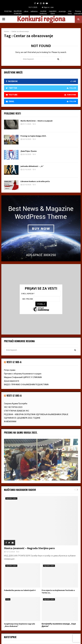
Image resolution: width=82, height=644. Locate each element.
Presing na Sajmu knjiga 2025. (33, 136)
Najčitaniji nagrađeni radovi (20, 490)
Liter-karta (70, 12)
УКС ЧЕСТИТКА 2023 (13, 407)
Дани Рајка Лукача (29, 151)
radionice (34, 11)
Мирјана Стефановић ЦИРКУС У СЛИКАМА (23, 377)
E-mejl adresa (28, 294)
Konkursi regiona (41, 19)
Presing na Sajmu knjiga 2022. (21, 433)
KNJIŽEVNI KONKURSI (18, 12)
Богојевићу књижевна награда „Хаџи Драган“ (59, 625)
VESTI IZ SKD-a (14, 362)
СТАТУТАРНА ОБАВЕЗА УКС (17, 411)
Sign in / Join (48, 7)
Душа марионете (12, 381)
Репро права (10, 370)
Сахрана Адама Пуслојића (16, 404)
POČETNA (8, 11)
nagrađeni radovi (53, 12)
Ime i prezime (28, 299)
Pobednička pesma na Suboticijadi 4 (20, 590)
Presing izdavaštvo (78, 12)
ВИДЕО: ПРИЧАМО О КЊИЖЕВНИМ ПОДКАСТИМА (26, 385)
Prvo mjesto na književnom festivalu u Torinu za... (58, 592)
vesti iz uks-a (14, 396)
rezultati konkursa (43, 12)
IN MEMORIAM (10, 422)
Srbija (8, 599)
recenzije (62, 11)
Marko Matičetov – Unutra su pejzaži (37, 121)
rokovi (26, 11)
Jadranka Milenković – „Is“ (32, 166)
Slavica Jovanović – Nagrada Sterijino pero (29, 548)
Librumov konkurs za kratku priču (35, 181)
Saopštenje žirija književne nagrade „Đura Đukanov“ (19, 625)
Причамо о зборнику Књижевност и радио (23, 374)
